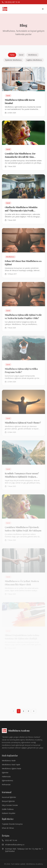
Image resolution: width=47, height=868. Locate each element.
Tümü (12, 55)
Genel (21, 55)
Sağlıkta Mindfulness (34, 60)
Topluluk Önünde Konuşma (12, 824)
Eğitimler (5, 773)
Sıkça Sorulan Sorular (10, 805)
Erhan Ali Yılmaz (8, 828)
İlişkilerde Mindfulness (13, 60)
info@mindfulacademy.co (13, 845)
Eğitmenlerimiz (7, 781)
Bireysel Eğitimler (8, 801)
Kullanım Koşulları (9, 813)
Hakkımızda (6, 777)
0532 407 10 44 (9, 840)
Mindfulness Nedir (9, 761)
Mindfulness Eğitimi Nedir (11, 769)
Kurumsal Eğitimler (9, 797)
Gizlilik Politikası (8, 809)
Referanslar (6, 785)
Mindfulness (33, 55)
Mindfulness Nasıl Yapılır (11, 765)
